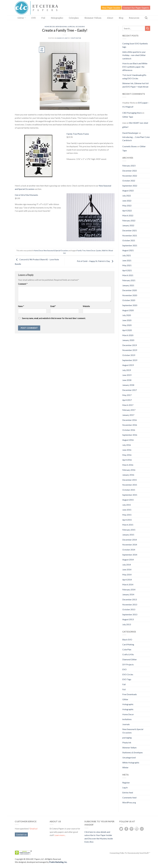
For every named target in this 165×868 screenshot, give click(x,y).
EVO (34, 18)
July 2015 (127, 505)
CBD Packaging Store (132, 113)
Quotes (99, 251)
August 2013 (128, 619)
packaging (127, 738)
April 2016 (127, 460)
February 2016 (129, 470)
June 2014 (127, 569)
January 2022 (128, 225)
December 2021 (130, 230)
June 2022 (127, 201)
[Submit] (148, 28)
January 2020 (128, 340)
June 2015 (127, 510)
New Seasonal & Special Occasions (70, 27)
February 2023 (129, 166)
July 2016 (127, 445)
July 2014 (127, 565)
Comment (23, 284)
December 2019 (130, 345)
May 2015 (127, 515)
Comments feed (129, 798)
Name (21, 306)
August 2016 (128, 440)
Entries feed (128, 792)
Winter (125, 767)
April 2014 (127, 580)
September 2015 (130, 495)
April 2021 (127, 270)
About (110, 18)
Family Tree (81, 251)
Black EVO (127, 640)
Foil (43, 18)
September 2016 (130, 435)
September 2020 (130, 305)
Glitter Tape (128, 117)
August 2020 (128, 310)
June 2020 (127, 320)
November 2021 (130, 235)
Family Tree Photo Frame (78, 134)
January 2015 (128, 535)
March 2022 (128, 215)
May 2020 (127, 325)
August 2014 (128, 560)
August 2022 (128, 191)
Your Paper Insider (111, 8)
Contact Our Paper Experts (136, 8)
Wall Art (105, 251)
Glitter (22, 18)
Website (86, 306)
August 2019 (128, 365)
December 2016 (130, 420)
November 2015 (130, 485)
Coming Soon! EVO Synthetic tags (135, 45)
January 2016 (128, 475)
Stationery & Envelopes (133, 752)
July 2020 (127, 315)
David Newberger (130, 133)
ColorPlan (127, 649)
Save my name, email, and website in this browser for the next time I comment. (54, 318)
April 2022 (127, 211)
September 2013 (130, 614)
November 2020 (130, 295)
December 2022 (130, 171)
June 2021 (127, 260)
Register (126, 783)
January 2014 (128, 594)
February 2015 (129, 530)
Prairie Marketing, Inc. (58, 862)
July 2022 (127, 196)
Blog (121, 18)
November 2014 (130, 545)
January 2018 (128, 385)
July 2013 (127, 624)
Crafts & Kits (128, 654)
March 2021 (128, 275)
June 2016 (127, 450)
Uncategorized (129, 757)
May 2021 (127, 265)
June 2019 (127, 375)
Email (53, 306)
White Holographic (131, 763)
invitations (127, 719)
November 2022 (130, 176)
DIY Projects (128, 664)
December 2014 (130, 540)
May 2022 (127, 206)
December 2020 (130, 290)
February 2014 (129, 589)
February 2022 (129, 220)
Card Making (128, 644)
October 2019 (129, 355)
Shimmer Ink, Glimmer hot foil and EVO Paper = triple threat (135, 85)
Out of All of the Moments (26, 195)
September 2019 (130, 360)
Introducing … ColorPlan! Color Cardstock (136, 139)
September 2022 (130, 186)
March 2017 (128, 405)
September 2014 (130, 555)
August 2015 (128, 500)
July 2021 (127, 255)
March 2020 (128, 335)
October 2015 (129, 490)
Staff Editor (76, 38)
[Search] (146, 18)
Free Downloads (130, 694)
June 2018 (127, 380)
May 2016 (127, 455)
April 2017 (127, 400)
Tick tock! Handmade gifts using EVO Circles (134, 77)
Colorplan (74, 18)
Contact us (21, 834)
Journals (126, 724)
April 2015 (127, 520)
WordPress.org (129, 802)
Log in (125, 787)
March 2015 (128, 525)
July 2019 (127, 370)
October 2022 (129, 181)
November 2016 (130, 425)
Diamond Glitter (130, 659)
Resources (134, 18)
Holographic (57, 18)
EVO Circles (128, 674)
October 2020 (129, 300)
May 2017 (127, 395)
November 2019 (130, 350)
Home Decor (50, 27)
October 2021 (129, 240)
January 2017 (128, 415)
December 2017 (130, 390)
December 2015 (130, 480)
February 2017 (129, 410)
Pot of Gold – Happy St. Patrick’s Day (96, 261)
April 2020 (127, 330)
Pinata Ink (127, 742)
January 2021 (128, 285)
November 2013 (130, 604)
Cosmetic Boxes (130, 146)
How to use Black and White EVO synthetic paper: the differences (135, 67)
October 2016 (129, 430)
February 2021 (129, 280)
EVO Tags (127, 679)
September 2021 (130, 245)
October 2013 (129, 609)
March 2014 (128, 584)
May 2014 (127, 575)
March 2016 (128, 465)
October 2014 (129, 550)
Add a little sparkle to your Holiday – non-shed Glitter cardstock (134, 55)
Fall (124, 684)
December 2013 (130, 599)
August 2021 (128, 250)
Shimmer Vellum (93, 18)
